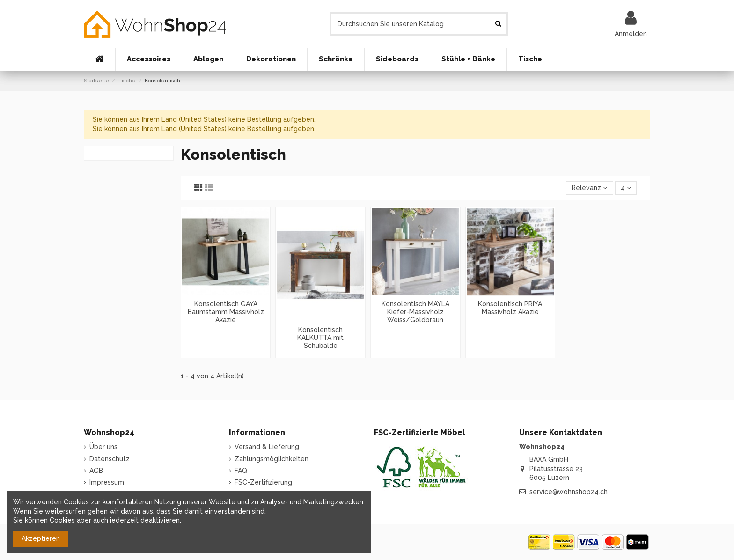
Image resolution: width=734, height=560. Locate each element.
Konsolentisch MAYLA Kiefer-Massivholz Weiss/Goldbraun (415, 312)
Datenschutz (110, 459)
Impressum (107, 482)
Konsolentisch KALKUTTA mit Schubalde (320, 338)
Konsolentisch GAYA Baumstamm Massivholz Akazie (226, 312)
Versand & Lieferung (267, 447)
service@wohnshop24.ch (569, 492)
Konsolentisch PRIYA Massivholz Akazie (510, 308)
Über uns (103, 447)
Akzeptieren (41, 538)
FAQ (241, 471)
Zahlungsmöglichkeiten (272, 459)
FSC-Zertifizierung (263, 482)
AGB (96, 471)
